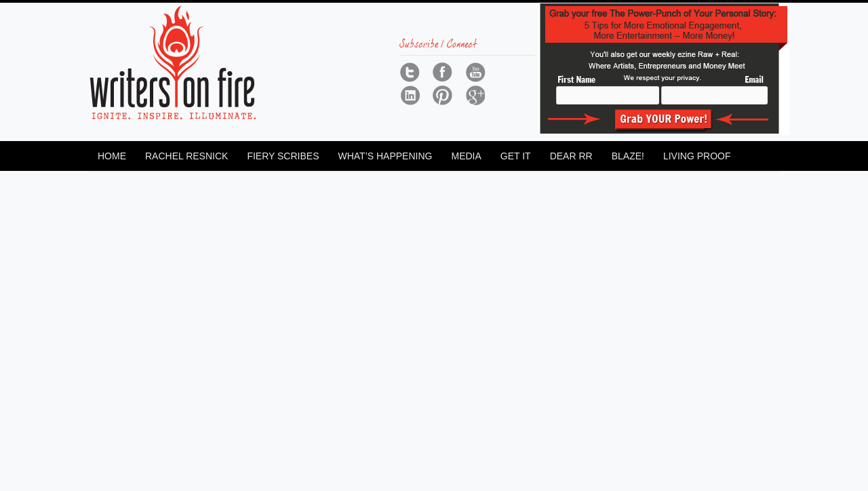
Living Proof (697, 156)
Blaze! (628, 156)
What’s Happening (385, 156)
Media (466, 156)
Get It (516, 156)
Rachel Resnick (186, 156)
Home (112, 156)
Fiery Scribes (283, 156)
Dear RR (571, 156)
